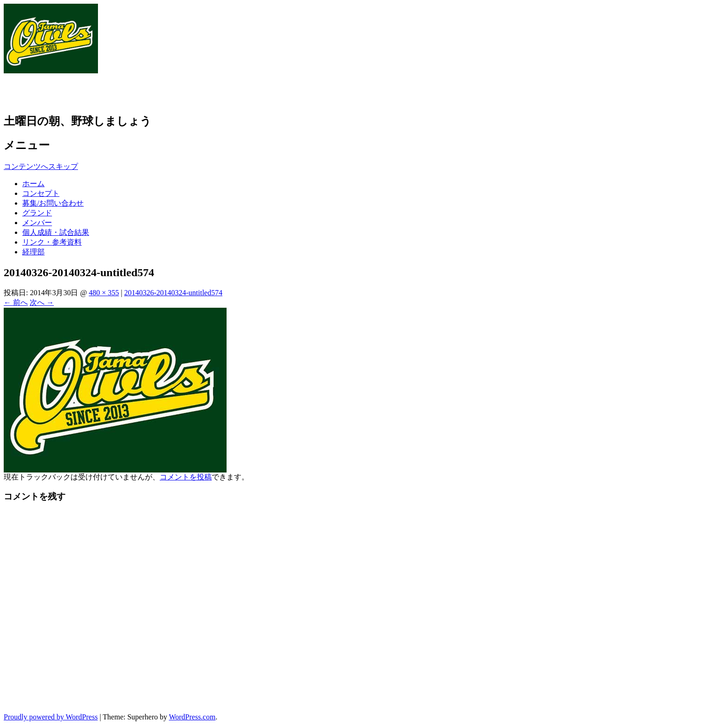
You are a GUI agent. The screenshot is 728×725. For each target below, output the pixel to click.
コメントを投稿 (186, 477)
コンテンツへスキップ (41, 166)
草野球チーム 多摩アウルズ (102, 93)
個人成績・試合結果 (56, 232)
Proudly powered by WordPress (51, 717)
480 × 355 (104, 293)
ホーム (33, 184)
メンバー (37, 223)
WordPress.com (192, 717)
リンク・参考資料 (52, 242)
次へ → (42, 302)
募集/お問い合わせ (53, 203)
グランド (37, 213)
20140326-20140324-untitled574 (173, 293)
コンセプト (41, 193)
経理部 (33, 252)
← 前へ (16, 302)
